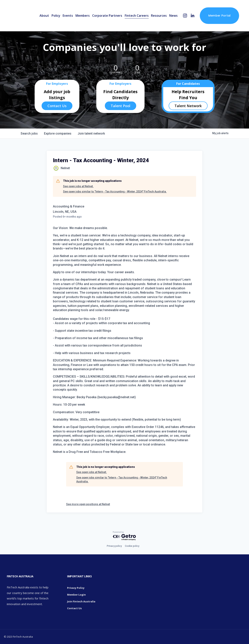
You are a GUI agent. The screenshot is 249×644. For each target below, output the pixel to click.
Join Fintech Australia (81, 601)
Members (83, 16)
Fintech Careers (137, 16)
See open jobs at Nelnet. (78, 186)
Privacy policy (114, 546)
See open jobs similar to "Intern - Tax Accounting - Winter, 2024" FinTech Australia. (115, 192)
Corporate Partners (107, 16)
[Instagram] (185, 16)
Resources (159, 16)
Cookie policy (132, 546)
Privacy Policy (76, 588)
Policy (56, 16)
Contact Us (57, 106)
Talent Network (188, 106)
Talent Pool (121, 106)
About (44, 16)
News (173, 16)
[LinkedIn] (192, 16)
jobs (29, 133)
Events (68, 16)
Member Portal (220, 16)
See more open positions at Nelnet (88, 504)
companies (58, 133)
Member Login (76, 595)
